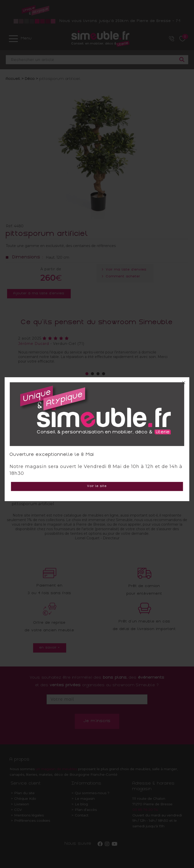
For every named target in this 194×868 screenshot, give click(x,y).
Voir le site (97, 486)
